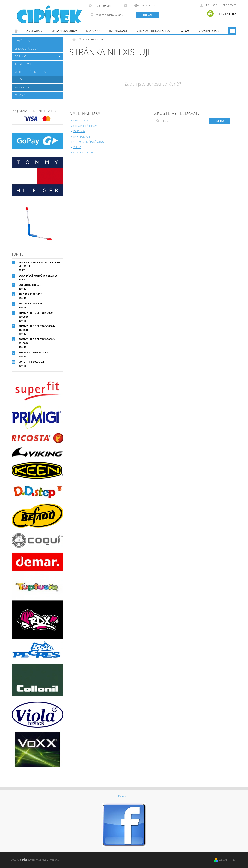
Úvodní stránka (16, 31)
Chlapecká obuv (64, 31)
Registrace (230, 5)
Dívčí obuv (34, 31)
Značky (20, 95)
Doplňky (93, 31)
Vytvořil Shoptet (227, 860)
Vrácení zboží (210, 31)
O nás (185, 31)
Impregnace (118, 31)
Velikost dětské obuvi (154, 31)
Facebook (124, 796)
